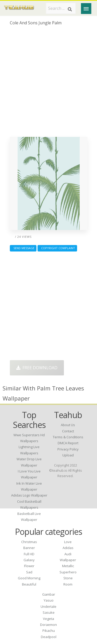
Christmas (29, 542)
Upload (68, 455)
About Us (68, 425)
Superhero (68, 572)
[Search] (70, 9)
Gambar (49, 594)
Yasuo (49, 600)
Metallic (68, 566)
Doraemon (48, 625)
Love (68, 542)
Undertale (48, 606)
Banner (29, 548)
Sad (29, 572)
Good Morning (29, 578)
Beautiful (29, 584)
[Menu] (86, 9)
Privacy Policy (68, 449)
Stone (68, 578)
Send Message (23, 248)
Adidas (68, 548)
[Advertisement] (48, 83)
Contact (68, 431)
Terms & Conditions (68, 437)
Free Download (37, 368)
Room (68, 584)
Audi (68, 554)
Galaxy (29, 560)
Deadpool (49, 637)
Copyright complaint (57, 248)
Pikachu (49, 631)
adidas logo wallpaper (29, 495)
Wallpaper (68, 560)
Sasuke (49, 612)
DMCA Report (68, 443)
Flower (29, 566)
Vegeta (48, 619)
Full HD (29, 554)
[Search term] (61, 8)
